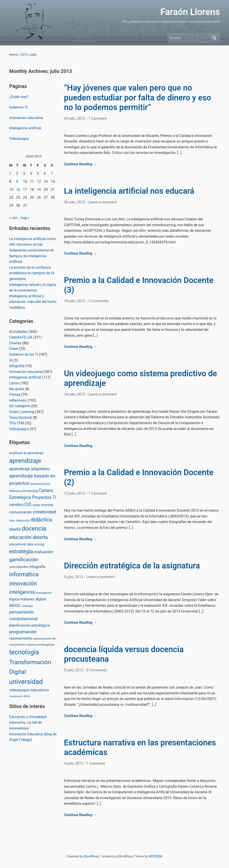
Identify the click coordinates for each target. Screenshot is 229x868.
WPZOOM (156, 856)
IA (11, 360)
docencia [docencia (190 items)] (34, 529)
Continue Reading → (80, 164)
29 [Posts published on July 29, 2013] (11, 205)
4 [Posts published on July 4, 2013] (31, 173)
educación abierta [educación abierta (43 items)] (28, 537)
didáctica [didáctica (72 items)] (41, 520)
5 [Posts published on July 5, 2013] (38, 173)
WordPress (91, 856)
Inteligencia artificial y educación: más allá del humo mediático (33, 302)
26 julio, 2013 (75, 202)
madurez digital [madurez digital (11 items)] (33, 599)
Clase (14, 349)
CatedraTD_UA (21, 337)
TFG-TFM (17, 423)
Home (13, 55)
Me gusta (17, 389)
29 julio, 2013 (75, 118)
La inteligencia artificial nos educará (129, 191)
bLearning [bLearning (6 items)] (30, 491)
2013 (24, 55)
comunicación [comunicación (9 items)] (21, 512)
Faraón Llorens (190, 12)
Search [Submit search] (214, 38)
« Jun (13, 218)
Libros (14, 383)
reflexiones (18, 400)
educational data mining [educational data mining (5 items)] (27, 544)
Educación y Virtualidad (28, 717)
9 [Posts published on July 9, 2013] (17, 182)
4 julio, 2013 (74, 763)
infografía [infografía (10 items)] (37, 567)
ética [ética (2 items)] (27, 696)
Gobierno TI (18, 107)
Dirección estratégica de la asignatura (132, 566)
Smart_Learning (22, 412)
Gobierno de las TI (24, 354)
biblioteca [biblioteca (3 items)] (16, 491)
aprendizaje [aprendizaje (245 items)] (25, 461)
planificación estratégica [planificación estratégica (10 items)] (30, 625)
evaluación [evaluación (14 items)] (43, 552)
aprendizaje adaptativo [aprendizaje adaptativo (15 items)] (30, 469)
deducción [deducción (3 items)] (23, 520)
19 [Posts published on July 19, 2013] (39, 190)
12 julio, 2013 (75, 493)
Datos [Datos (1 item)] (12, 521)
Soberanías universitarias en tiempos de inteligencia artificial (32, 256)
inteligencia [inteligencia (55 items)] (22, 592)
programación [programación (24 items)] (23, 632)
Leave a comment (103, 202)
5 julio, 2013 (74, 670)
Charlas (15, 343)
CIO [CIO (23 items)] (28, 505)
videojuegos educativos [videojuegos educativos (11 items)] (29, 690)
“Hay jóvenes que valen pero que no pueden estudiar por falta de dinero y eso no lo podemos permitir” (138, 98)
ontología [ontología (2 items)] (27, 606)
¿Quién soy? (19, 97)
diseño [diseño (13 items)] (15, 529)
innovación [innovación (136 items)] (23, 583)
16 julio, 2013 (75, 394)
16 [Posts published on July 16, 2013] (18, 190)
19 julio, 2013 (75, 301)
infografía (17, 366)
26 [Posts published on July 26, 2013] (39, 197)
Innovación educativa (26, 118)
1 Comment (98, 118)
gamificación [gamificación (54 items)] (24, 560)
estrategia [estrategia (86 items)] (21, 551)
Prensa (15, 395)
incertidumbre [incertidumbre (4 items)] (19, 567)
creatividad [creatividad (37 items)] (45, 512)
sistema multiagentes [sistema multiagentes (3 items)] (41, 645)
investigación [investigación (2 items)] (44, 593)
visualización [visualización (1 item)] (16, 696)
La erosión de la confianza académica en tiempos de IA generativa (32, 273)
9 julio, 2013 (74, 577)
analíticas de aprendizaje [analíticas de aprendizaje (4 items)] (26, 453)
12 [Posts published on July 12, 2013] (39, 182)
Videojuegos (19, 139)
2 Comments (99, 301)
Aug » (25, 218)
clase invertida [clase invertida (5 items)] (43, 505)
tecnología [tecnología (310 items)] (24, 652)
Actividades (18, 332)
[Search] (189, 38)
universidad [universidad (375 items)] (26, 682)
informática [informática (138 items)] (24, 574)
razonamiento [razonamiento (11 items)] (21, 638)
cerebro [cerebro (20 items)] (16, 505)
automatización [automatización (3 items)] (40, 484)
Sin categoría (20, 406)
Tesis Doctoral (21, 418)
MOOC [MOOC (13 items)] (15, 606)
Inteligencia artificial (25, 128)
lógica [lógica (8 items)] (14, 599)
